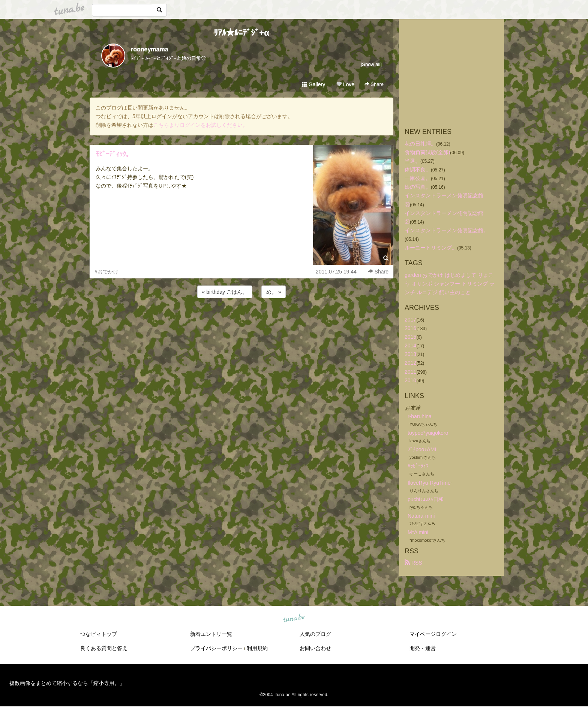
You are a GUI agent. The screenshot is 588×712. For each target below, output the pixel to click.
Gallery (313, 84)
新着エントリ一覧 (211, 634)
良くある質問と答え (104, 648)
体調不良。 (418, 170)
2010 (410, 380)
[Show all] (371, 64)
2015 (410, 337)
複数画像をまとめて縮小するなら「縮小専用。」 (67, 683)
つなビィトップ (99, 634)
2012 (410, 363)
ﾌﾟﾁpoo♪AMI (422, 449)
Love (345, 84)
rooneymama (150, 49)
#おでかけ (106, 272)
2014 (410, 345)
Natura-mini (421, 516)
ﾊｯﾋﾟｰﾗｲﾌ (418, 466)
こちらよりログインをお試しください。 (201, 125)
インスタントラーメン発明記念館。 (447, 230)
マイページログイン (433, 634)
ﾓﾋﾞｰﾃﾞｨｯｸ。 (114, 154)
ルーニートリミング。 (431, 248)
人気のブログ (315, 634)
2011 (410, 372)
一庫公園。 (418, 178)
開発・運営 (423, 648)
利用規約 (257, 648)
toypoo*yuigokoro (428, 433)
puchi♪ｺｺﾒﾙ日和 (426, 499)
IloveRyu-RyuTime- (430, 483)
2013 (410, 354)
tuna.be (294, 619)
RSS (413, 563)
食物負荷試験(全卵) (427, 152)
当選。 (412, 161)
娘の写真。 (418, 187)
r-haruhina (420, 416)
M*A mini (418, 532)
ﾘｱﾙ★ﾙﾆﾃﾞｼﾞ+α (241, 33)
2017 (410, 320)
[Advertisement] (241, 320)
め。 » (274, 292)
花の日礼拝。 (420, 144)
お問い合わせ (315, 648)
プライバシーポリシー (216, 648)
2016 (410, 328)
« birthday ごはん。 (225, 292)
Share (374, 84)
